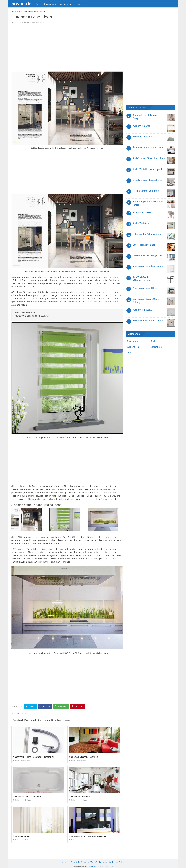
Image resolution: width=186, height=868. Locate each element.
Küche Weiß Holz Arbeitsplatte (148, 169)
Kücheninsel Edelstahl (79, 793)
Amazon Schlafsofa (142, 137)
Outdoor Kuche (22, 710)
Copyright (85, 859)
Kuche (79, 4)
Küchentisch (133, 347)
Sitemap (66, 859)
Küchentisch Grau (141, 126)
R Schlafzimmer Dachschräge (147, 180)
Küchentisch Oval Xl (143, 310)
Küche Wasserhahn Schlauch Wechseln (88, 833)
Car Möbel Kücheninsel (144, 245)
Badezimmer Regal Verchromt (148, 267)
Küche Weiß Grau (141, 223)
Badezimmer (50, 4)
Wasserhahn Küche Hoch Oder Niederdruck (33, 753)
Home (38, 4)
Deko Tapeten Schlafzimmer (147, 234)
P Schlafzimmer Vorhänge (146, 191)
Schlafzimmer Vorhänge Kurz (147, 256)
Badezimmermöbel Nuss (145, 288)
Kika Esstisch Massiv (143, 212)
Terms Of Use (96, 859)
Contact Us (75, 859)
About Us (107, 859)
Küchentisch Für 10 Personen (27, 793)
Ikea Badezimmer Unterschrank (149, 148)
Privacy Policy (118, 859)
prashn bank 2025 (105, 863)
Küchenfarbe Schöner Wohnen (83, 753)
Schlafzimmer (66, 4)
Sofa (129, 353)
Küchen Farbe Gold (22, 833)
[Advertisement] (67, 48)
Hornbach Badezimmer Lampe (148, 321)
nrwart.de (21, 4)
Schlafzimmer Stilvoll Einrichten (149, 158)
